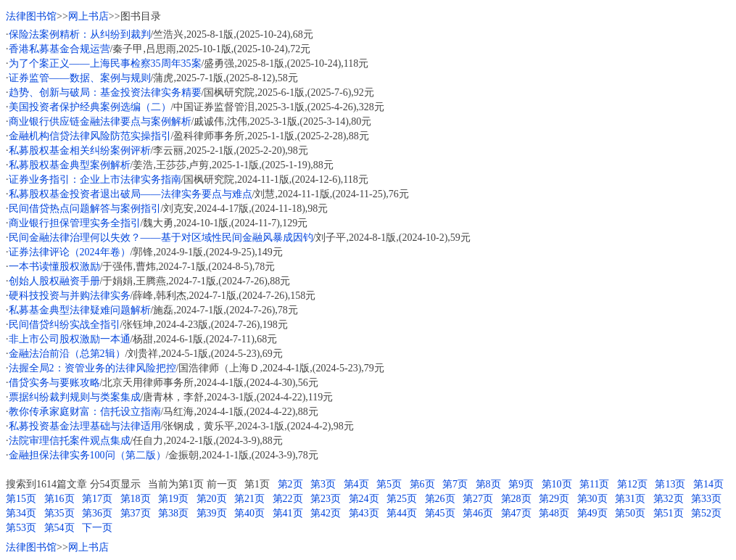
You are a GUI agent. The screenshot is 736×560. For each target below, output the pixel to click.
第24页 (364, 499)
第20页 (212, 499)
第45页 (440, 513)
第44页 (402, 513)
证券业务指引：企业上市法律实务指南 (95, 180)
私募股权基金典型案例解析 (70, 165)
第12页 (632, 484)
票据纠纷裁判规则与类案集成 (75, 397)
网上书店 (88, 16)
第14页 (708, 484)
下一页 (97, 528)
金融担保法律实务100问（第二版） (87, 455)
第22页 (288, 499)
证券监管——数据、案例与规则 (80, 78)
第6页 (422, 484)
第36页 (97, 513)
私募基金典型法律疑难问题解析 (80, 310)
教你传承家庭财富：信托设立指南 (85, 412)
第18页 (136, 499)
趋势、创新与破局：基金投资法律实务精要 (105, 92)
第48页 (554, 513)
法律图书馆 (31, 16)
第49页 (592, 513)
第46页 (478, 513)
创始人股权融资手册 (54, 281)
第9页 (521, 484)
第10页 (557, 484)
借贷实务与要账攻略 (54, 383)
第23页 (326, 499)
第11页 (594, 484)
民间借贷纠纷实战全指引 (65, 325)
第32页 (669, 499)
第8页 (488, 484)
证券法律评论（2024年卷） (70, 252)
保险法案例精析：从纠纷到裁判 (80, 34)
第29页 (554, 499)
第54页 (59, 528)
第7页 (455, 484)
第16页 (59, 499)
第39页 (212, 513)
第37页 (136, 513)
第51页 (669, 513)
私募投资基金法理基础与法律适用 (85, 426)
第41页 (288, 513)
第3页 (323, 484)
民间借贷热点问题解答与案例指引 (85, 209)
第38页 (173, 513)
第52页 (706, 513)
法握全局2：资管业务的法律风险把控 (92, 368)
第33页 (706, 499)
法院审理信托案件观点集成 (70, 441)
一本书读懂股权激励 (54, 267)
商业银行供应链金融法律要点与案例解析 (100, 122)
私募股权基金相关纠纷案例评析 (80, 151)
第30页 (592, 499)
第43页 (364, 513)
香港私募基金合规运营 (59, 49)
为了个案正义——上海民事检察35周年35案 (105, 63)
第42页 (326, 513)
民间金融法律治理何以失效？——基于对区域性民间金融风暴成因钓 (161, 238)
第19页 (173, 499)
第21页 (249, 499)
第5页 (389, 484)
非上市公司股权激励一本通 (70, 339)
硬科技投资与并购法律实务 (70, 296)
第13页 (670, 484)
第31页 (630, 499)
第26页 (440, 499)
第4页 (356, 484)
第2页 (290, 484)
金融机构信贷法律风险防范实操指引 (90, 136)
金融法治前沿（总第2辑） (67, 354)
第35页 (59, 513)
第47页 (516, 513)
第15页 (21, 499)
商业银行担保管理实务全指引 (75, 223)
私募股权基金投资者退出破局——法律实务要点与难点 (131, 194)
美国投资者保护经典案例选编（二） (90, 107)
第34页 (21, 513)
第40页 (249, 513)
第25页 (402, 499)
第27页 (478, 499)
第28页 (516, 499)
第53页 (21, 528)
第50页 (630, 513)
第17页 (97, 499)
